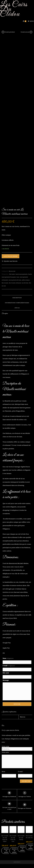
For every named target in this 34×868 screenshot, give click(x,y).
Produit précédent (10, 32)
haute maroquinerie (21, 274)
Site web (6, 673)
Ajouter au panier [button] (6, 851)
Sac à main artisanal (15, 283)
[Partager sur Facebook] (9, 794)
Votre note (6, 746)
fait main (12, 274)
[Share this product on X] (25, 794)
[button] (10, 261)
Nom (8, 658)
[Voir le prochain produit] (31, 32)
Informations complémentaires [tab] (17, 303)
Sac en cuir (12, 271)
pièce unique (26, 280)
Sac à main (5, 283)
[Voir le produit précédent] (3, 32)
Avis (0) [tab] (17, 308)
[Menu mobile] (30, 21)
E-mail (9, 666)
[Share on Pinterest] (25, 806)
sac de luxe (25, 283)
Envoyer (17, 704)
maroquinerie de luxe (15, 280)
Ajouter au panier (11, 256)
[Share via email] (9, 806)
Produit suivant (25, 32)
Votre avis (6, 752)
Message (6, 680)
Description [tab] (17, 298)
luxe (18, 277)
